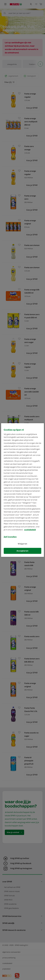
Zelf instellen (10, 537)
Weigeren (23, 544)
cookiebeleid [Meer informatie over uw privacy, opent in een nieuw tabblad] (30, 530)
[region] (22, 490)
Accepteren (22, 551)
